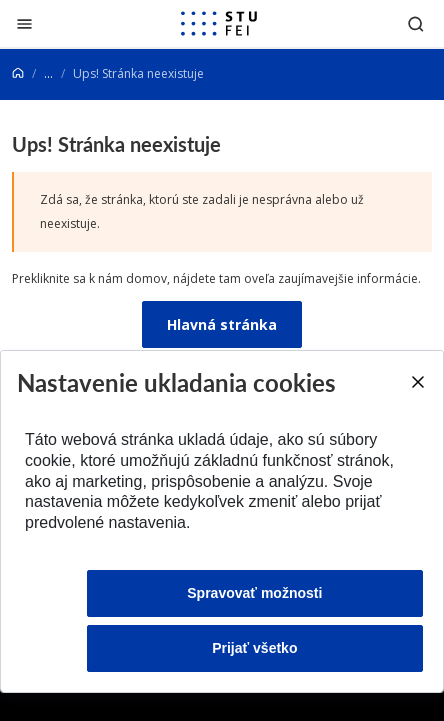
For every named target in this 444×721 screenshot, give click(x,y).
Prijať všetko (254, 648)
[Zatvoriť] (24, 23)
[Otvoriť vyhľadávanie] (416, 23)
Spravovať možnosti (254, 593)
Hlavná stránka (222, 324)
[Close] (417, 382)
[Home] (18, 73)
